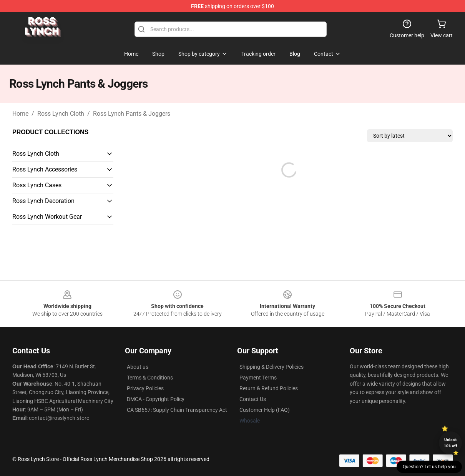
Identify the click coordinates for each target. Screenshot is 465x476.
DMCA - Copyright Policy (156, 399)
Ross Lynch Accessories (45, 169)
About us (138, 367)
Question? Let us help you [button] (429, 467)
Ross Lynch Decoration (43, 201)
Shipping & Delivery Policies (272, 367)
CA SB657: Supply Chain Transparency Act (177, 410)
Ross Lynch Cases (37, 185)
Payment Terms (258, 378)
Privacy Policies (145, 388)
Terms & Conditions (150, 378)
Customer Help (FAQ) (265, 410)
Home (20, 114)
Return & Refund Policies (269, 388)
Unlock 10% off (451, 443)
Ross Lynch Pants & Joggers (132, 114)
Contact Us (253, 399)
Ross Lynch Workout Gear (47, 217)
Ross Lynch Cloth (61, 114)
